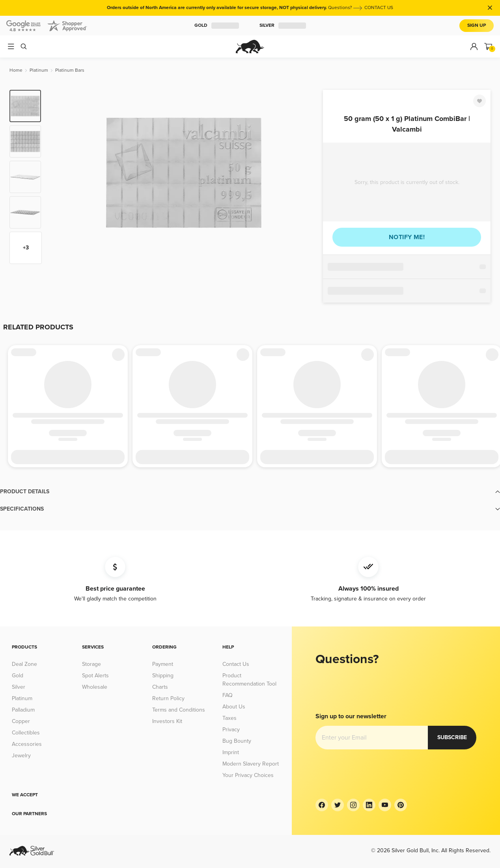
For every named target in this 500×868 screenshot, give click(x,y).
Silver (283, 26)
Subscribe (452, 737)
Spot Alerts (95, 676)
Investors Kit (167, 721)
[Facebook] (322, 805)
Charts (160, 687)
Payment (163, 664)
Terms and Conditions (179, 710)
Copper (21, 721)
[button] (250, 492)
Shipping (163, 676)
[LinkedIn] (369, 805)
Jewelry (21, 756)
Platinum (22, 698)
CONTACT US (379, 8)
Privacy (231, 730)
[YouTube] (385, 805)
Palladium (23, 710)
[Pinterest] (401, 805)
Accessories (27, 744)
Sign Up (477, 25)
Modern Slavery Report (251, 764)
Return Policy (168, 698)
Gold (217, 26)
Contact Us (236, 664)
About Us (234, 707)
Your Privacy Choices (248, 775)
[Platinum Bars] (70, 70)
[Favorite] (479, 101)
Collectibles (26, 733)
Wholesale (95, 687)
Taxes (229, 718)
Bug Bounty (237, 741)
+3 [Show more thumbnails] (26, 248)
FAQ (228, 695)
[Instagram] (353, 805)
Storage (91, 664)
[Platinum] (39, 70)
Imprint (231, 752)
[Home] (16, 70)
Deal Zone (24, 664)
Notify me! (407, 237)
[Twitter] (338, 805)
